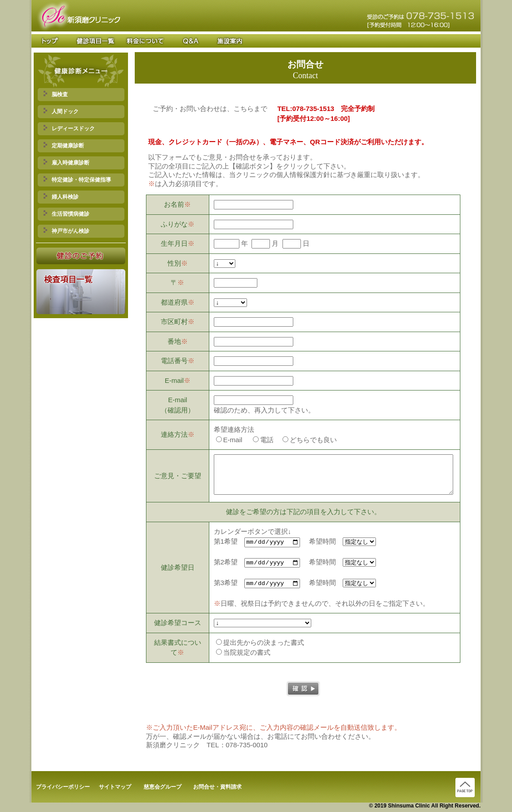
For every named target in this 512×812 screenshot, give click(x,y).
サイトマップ (115, 788)
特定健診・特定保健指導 (77, 180)
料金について (147, 40)
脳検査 (56, 94)
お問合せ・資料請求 (217, 788)
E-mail (229, 440)
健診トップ (53, 40)
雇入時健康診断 (66, 162)
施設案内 (225, 40)
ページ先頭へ (465, 788)
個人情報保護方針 (303, 175)
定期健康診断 (64, 145)
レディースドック (69, 128)
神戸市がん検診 (66, 231)
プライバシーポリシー (63, 788)
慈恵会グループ (163, 788)
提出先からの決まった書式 (260, 643)
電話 (263, 440)
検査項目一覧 (93, 40)
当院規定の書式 (243, 653)
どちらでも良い (310, 440)
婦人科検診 (61, 197)
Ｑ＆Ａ (190, 40)
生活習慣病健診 (66, 214)
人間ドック (61, 111)
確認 (303, 690)
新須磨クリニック (78, 16)
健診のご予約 (81, 256)
